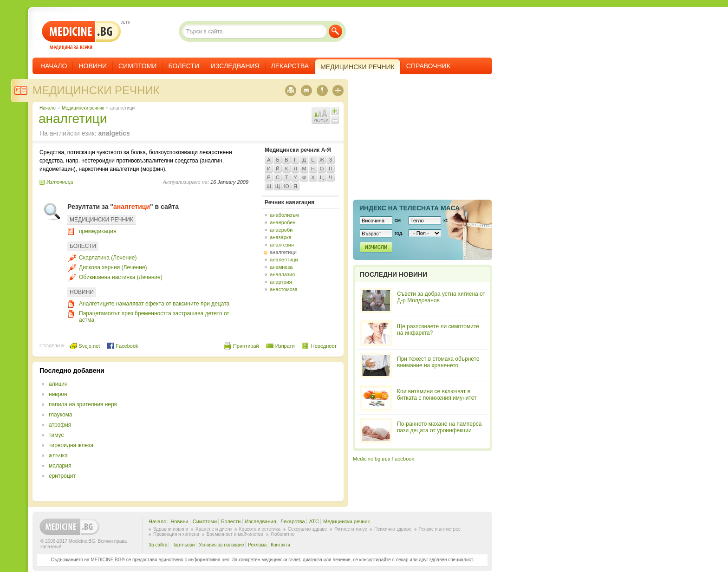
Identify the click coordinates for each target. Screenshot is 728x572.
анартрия (281, 282)
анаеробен (283, 222)
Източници (60, 182)
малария (60, 466)
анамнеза (281, 267)
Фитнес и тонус (351, 529)
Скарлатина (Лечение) (108, 258)
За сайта (158, 545)
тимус (56, 435)
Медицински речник (96, 90)
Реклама (257, 545)
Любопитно (283, 534)
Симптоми (137, 66)
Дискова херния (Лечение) (113, 267)
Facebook (122, 346)
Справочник (428, 66)
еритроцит (62, 476)
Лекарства (290, 66)
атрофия (60, 425)
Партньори (183, 545)
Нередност (324, 346)
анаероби (281, 230)
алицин (58, 384)
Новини (93, 66)
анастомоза (284, 289)
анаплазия (282, 274)
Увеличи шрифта (335, 111)
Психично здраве (393, 529)
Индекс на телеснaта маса (409, 208)
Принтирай (246, 346)
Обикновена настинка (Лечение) (121, 277)
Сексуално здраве (308, 529)
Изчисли (376, 247)
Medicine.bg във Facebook (383, 459)
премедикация (97, 231)
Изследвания (235, 66)
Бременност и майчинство (235, 534)
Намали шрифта (335, 120)
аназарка (281, 237)
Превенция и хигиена (176, 534)
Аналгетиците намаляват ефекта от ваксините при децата (154, 304)
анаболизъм (284, 215)
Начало (54, 66)
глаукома (61, 415)
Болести (184, 66)
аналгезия (282, 245)
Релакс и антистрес (440, 529)
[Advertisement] (261, 432)
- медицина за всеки (81, 36)
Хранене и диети (214, 529)
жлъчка (58, 455)
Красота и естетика (260, 529)
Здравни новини (171, 529)
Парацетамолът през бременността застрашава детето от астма (154, 317)
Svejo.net (85, 346)
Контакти (280, 545)
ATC (314, 521)
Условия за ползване (221, 545)
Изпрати (285, 346)
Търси (335, 31)
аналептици (284, 260)
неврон (58, 394)
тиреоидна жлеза (71, 445)
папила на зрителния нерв (83, 404)
